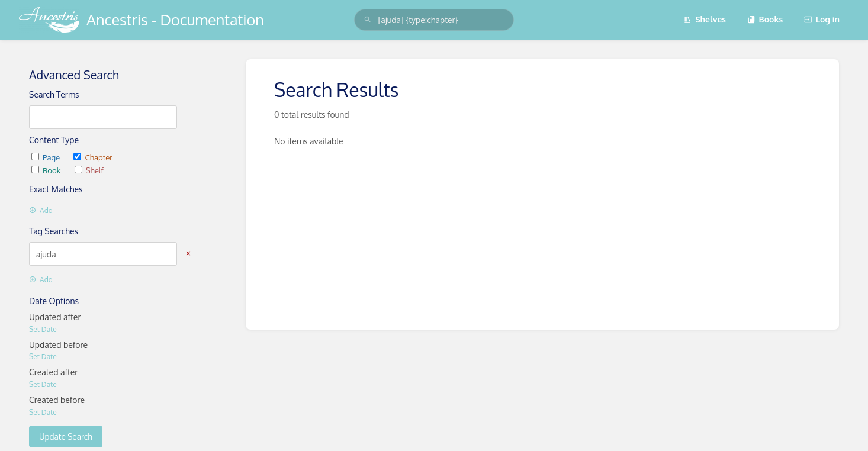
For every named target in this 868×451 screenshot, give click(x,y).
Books (765, 19)
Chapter (93, 157)
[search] (434, 20)
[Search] (368, 20)
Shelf (89, 170)
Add (41, 210)
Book (47, 170)
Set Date (43, 329)
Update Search (66, 436)
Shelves (705, 19)
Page (46, 157)
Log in (822, 19)
